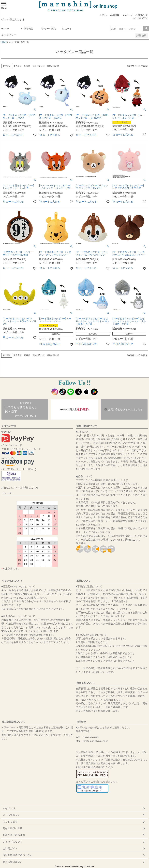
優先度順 (17, 66)
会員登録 (115, 15)
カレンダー (8, 493)
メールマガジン (141, 18)
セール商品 (48, 29)
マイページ (127, 15)
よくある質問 (10, 822)
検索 (146, 29)
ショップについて (13, 842)
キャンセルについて (12, 581)
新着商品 (27, 29)
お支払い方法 (9, 426)
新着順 (27, 66)
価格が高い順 (53, 66)
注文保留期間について (14, 722)
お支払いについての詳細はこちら (20, 487)
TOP (5, 29)
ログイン (104, 15)
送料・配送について (87, 426)
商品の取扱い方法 (13, 828)
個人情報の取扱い (13, 862)
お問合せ (81, 722)
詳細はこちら (133, 540)
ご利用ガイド (142, 15)
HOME (4, 42)
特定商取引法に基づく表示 (17, 855)
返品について (83, 581)
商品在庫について (86, 683)
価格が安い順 (39, 66)
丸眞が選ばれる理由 (14, 835)
